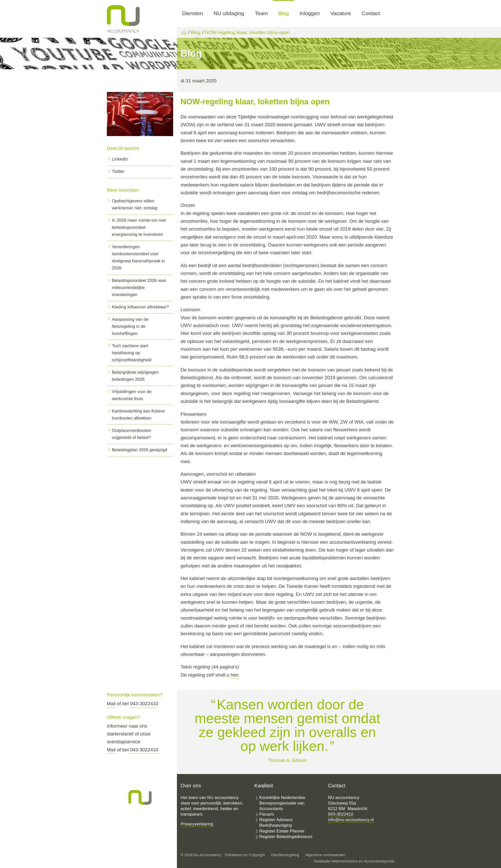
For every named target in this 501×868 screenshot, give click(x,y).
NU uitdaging (229, 13)
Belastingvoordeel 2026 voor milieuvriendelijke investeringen (139, 288)
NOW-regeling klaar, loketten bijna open (247, 32)
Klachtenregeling (285, 855)
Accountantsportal (379, 861)
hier (235, 675)
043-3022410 (144, 704)
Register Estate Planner (282, 831)
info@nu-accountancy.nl (351, 820)
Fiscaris (267, 814)
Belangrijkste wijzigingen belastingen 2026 (135, 376)
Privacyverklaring (197, 824)
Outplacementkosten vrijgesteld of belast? (132, 434)
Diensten (193, 13)
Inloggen (310, 13)
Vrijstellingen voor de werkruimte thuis (132, 395)
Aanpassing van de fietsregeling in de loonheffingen (130, 326)
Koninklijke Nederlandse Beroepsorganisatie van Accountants (282, 803)
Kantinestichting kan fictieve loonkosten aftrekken (138, 415)
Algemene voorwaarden (325, 855)
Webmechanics (345, 861)
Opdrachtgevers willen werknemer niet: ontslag (135, 204)
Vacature (341, 13)
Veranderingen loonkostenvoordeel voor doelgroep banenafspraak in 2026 (138, 257)
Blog (284, 13)
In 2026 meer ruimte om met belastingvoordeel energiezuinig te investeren (139, 227)
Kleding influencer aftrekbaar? (140, 307)
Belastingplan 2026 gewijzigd (139, 450)
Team (261, 13)
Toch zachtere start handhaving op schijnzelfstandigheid (132, 353)
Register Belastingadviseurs (286, 837)
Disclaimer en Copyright (245, 855)
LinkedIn (120, 159)
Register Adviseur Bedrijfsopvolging (276, 823)
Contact (371, 13)
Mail (111, 704)
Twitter (118, 171)
